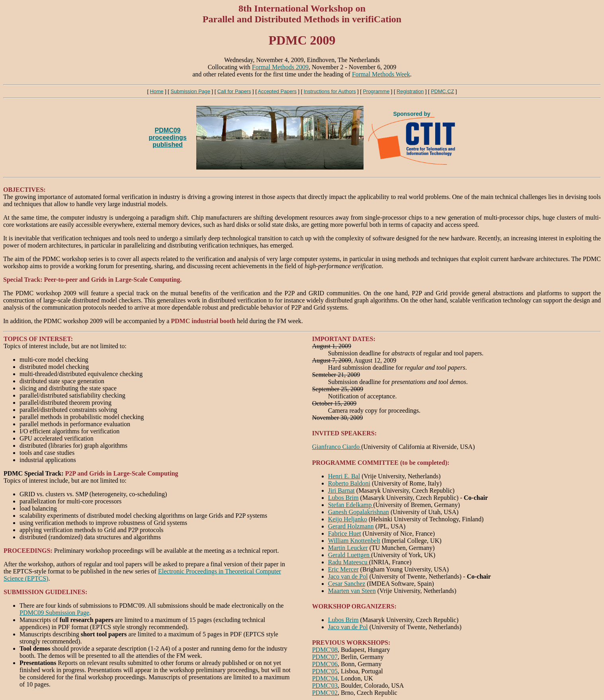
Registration (410, 91)
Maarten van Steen (352, 591)
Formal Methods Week (381, 74)
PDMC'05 (325, 671)
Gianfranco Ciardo (337, 447)
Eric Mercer (343, 569)
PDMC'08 (325, 650)
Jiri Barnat (341, 490)
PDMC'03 (325, 685)
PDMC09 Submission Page (54, 613)
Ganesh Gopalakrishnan (359, 512)
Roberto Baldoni (349, 483)
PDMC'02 (325, 693)
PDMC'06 (325, 664)
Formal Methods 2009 (280, 67)
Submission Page (190, 91)
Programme (376, 91)
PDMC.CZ (442, 91)
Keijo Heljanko (348, 519)
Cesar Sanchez (347, 584)
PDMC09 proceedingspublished (168, 137)
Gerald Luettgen (350, 555)
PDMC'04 (325, 678)
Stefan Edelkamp (351, 505)
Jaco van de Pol (348, 576)
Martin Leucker (348, 548)
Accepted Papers (277, 91)
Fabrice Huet (345, 533)
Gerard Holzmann (351, 526)
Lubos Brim (343, 498)
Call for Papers (234, 91)
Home (157, 91)
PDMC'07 (325, 657)
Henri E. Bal (344, 476)
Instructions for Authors (330, 91)
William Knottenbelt (354, 541)
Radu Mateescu (349, 562)
